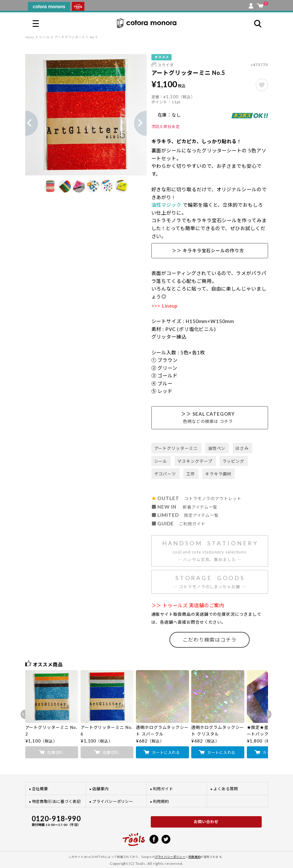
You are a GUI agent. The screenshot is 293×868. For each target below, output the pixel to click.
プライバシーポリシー (113, 801)
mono (30, 37)
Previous (25, 123)
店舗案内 (101, 789)
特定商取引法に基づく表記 (56, 801)
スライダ (166, 65)
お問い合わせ (206, 822)
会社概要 (40, 789)
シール (44, 37)
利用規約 (161, 801)
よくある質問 (226, 789)
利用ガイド (163, 789)
